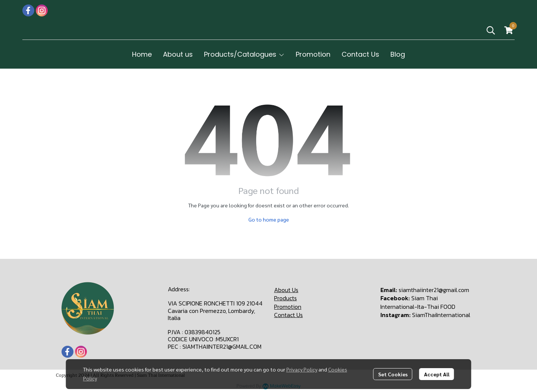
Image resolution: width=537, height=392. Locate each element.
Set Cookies (393, 374)
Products (285, 298)
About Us (286, 290)
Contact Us (288, 315)
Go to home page (269, 219)
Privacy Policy (302, 369)
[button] (491, 30)
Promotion (288, 307)
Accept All (437, 374)
